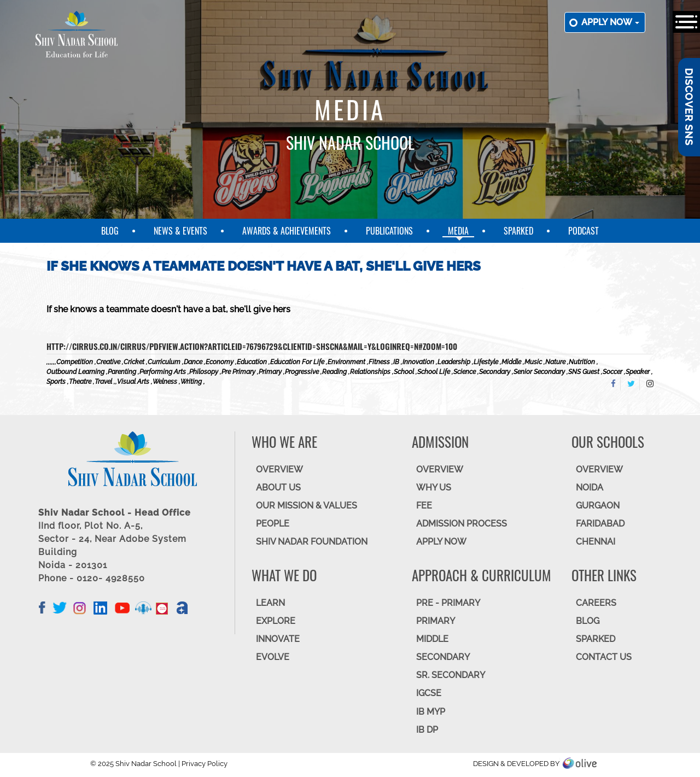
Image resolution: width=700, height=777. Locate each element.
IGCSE (429, 693)
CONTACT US (604, 657)
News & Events (180, 231)
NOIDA (590, 487)
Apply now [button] (610, 22)
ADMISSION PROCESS (462, 524)
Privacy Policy (205, 764)
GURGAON (598, 506)
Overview (599, 469)
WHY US (434, 487)
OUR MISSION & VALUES (307, 506)
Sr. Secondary (451, 675)
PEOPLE (273, 524)
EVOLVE (273, 657)
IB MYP (431, 712)
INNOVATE (278, 639)
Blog (110, 231)
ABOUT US (278, 487)
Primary (436, 621)
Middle (432, 639)
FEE (424, 506)
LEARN (270, 603)
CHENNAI (596, 542)
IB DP (427, 730)
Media (458, 231)
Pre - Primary (448, 603)
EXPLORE (276, 621)
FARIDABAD (600, 524)
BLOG (588, 621)
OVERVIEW (279, 469)
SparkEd (518, 231)
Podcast (584, 231)
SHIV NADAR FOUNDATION (312, 542)
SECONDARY (443, 657)
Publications (389, 231)
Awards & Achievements (287, 231)
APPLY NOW (441, 542)
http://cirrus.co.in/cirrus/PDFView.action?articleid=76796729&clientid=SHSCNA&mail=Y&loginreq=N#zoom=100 (252, 346)
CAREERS (596, 603)
